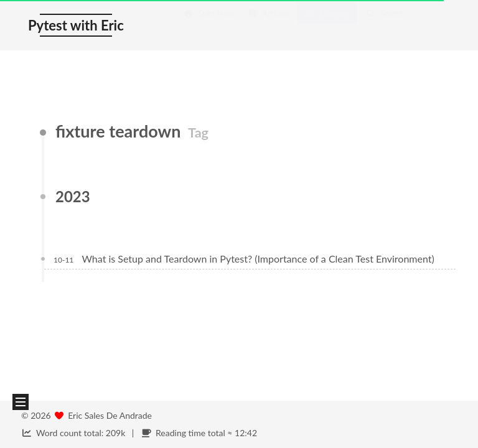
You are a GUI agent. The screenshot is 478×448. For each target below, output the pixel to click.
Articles (268, 26)
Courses (327, 26)
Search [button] (385, 26)
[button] (21, 402)
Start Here (209, 26)
